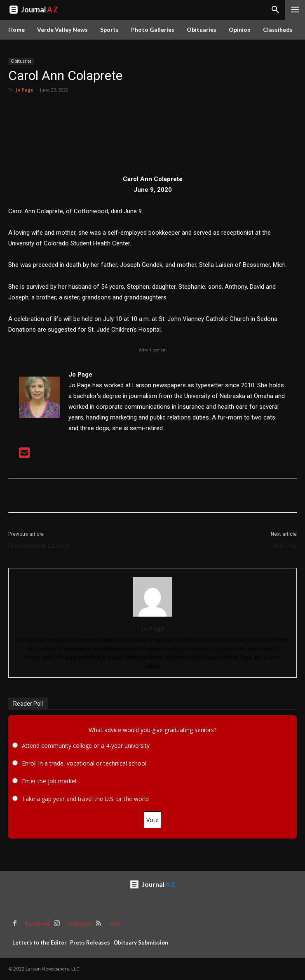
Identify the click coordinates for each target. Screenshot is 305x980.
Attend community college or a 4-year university (86, 746)
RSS (115, 924)
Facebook (38, 924)
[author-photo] (152, 617)
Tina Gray (284, 546)
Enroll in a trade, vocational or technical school (84, 763)
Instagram (80, 924)
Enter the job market (49, 781)
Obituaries (21, 61)
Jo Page (25, 90)
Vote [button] (152, 820)
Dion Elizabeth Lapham (39, 546)
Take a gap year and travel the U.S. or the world (85, 799)
